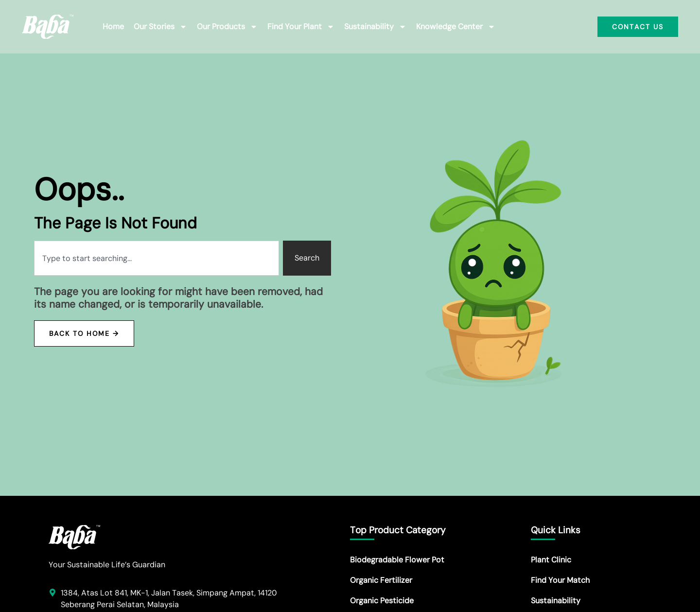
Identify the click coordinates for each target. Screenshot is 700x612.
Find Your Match (560, 580)
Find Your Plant (301, 27)
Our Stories (160, 27)
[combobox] (157, 258)
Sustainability (375, 27)
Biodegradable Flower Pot (397, 560)
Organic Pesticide (382, 601)
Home (113, 26)
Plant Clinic (551, 560)
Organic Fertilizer (381, 580)
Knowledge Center (456, 27)
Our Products (227, 27)
